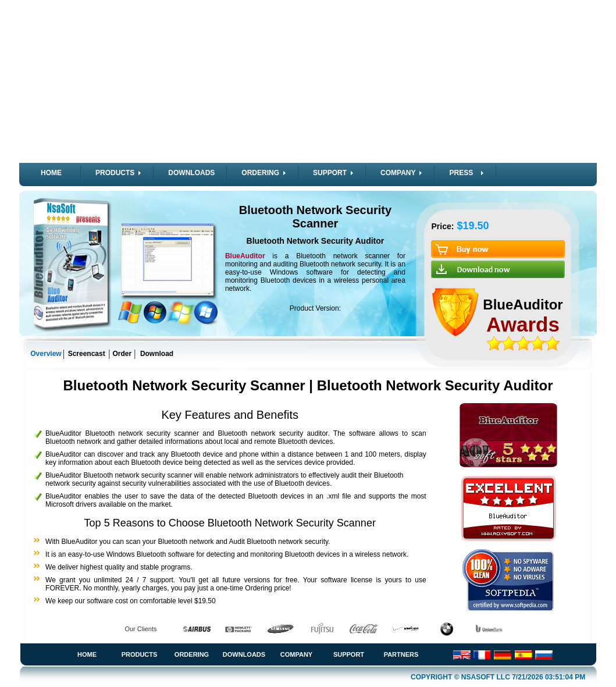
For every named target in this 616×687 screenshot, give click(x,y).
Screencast (87, 354)
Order (122, 354)
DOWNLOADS (191, 173)
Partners (401, 654)
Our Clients (140, 629)
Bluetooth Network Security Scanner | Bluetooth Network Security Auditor (308, 385)
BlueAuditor (249, 256)
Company (296, 654)
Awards (523, 324)
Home (87, 654)
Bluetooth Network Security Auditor (316, 241)
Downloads (244, 654)
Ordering (192, 654)
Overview (46, 354)
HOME (51, 173)
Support (349, 654)
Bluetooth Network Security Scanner (315, 217)
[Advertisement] (308, 81)
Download (157, 354)
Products (140, 654)
